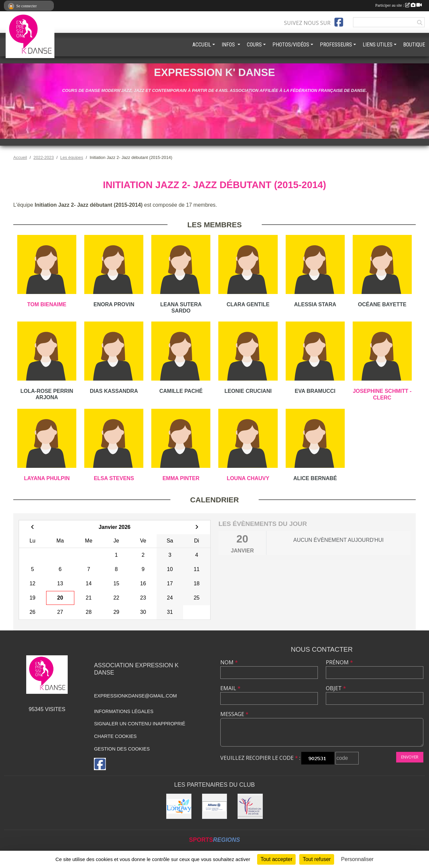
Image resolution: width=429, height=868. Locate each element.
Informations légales (124, 711)
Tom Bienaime (47, 304)
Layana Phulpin (47, 478)
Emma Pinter (181, 478)
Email (230, 688)
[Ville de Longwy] (179, 806)
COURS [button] (254, 45)
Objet (336, 688)
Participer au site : (398, 5)
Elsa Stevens (114, 478)
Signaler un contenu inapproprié (140, 724)
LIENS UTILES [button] (378, 45)
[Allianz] (215, 806)
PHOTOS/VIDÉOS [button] (291, 45)
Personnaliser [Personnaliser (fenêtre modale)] (357, 859)
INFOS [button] (229, 45)
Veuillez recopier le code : (260, 758)
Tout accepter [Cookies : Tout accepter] (276, 859)
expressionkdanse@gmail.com (135, 696)
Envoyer (410, 757)
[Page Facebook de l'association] (339, 22)
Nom (229, 662)
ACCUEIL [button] (202, 45)
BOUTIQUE (414, 45)
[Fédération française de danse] (250, 806)
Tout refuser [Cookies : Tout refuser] (317, 859)
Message (234, 714)
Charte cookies (115, 736)
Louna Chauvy (248, 478)
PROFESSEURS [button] (336, 45)
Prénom (339, 662)
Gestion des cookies (122, 749)
